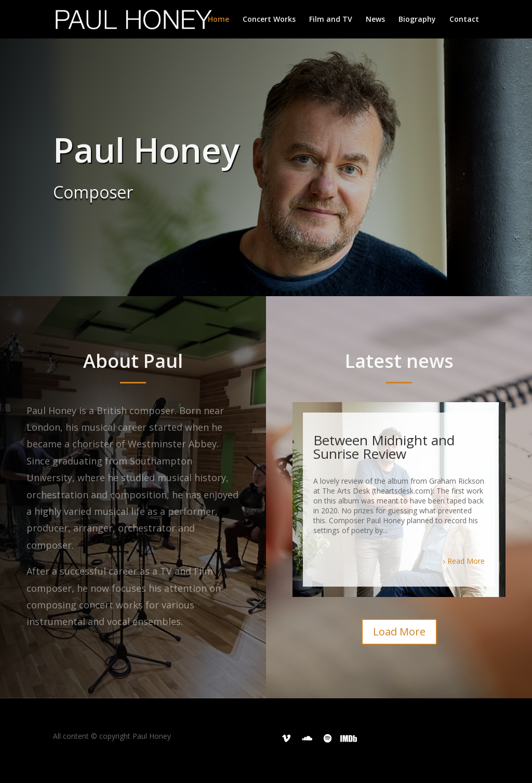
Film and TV (331, 20)
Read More (466, 561)
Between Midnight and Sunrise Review (384, 447)
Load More (399, 632)
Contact (464, 20)
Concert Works (269, 20)
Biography (417, 20)
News (375, 20)
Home (218, 20)
